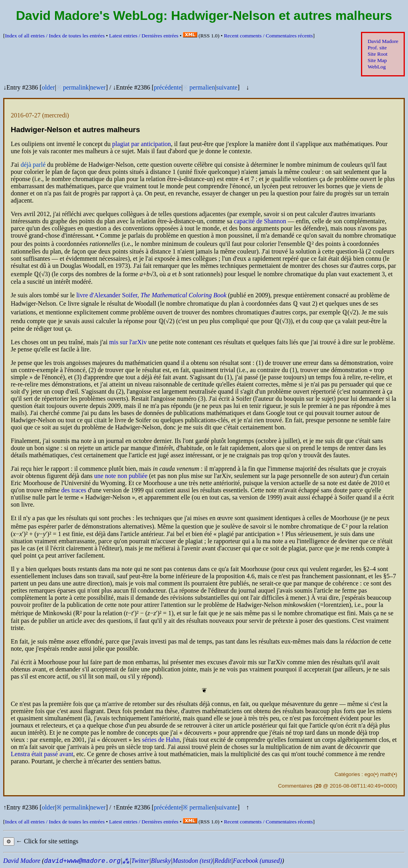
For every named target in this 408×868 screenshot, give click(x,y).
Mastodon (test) (193, 861)
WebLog (377, 67)
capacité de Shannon (260, 221)
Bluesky (161, 861)
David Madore (383, 41)
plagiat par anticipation (142, 144)
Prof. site (377, 48)
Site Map (377, 60)
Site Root (378, 54)
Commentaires (295, 786)
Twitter (140, 861)
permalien (202, 87)
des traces (74, 490)
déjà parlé (33, 165)
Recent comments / (268, 36)
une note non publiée (121, 476)
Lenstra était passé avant (42, 754)
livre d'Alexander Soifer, (151, 295)
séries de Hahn (161, 740)
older (48, 87)
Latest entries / (144, 36)
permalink (76, 87)
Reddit (223, 861)
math (386, 774)
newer (98, 87)
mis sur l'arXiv (128, 342)
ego (369, 774)
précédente (168, 87)
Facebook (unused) (257, 861)
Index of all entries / (55, 36)
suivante (227, 87)
